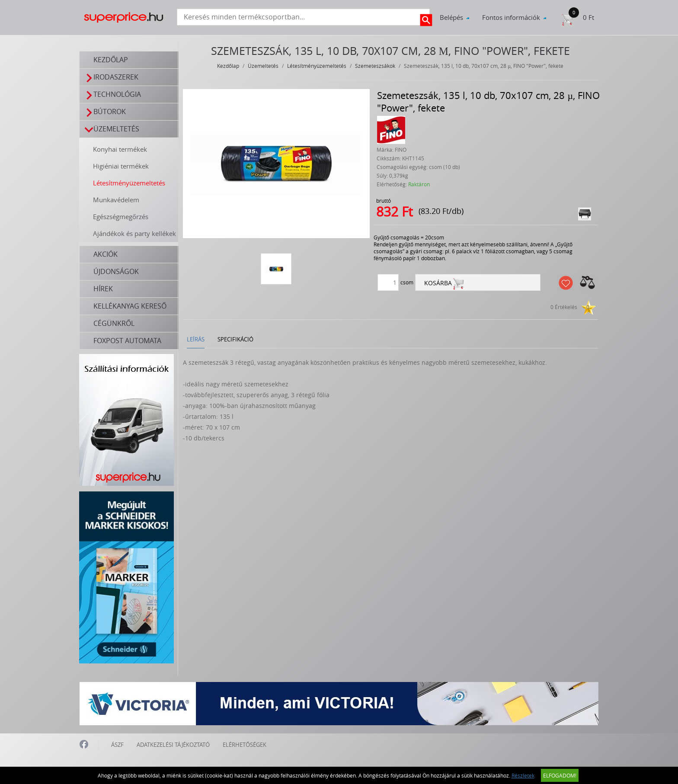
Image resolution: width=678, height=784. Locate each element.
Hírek (104, 289)
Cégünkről (114, 323)
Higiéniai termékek (121, 166)
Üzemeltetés (112, 129)
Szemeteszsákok (376, 66)
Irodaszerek (112, 77)
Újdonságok (117, 271)
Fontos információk (511, 17)
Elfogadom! (560, 775)
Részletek (523, 775)
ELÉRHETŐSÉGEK (245, 744)
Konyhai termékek (120, 149)
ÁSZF (117, 744)
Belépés (451, 17)
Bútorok (106, 112)
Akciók (106, 254)
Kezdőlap (111, 60)
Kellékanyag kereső (130, 306)
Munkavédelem (117, 200)
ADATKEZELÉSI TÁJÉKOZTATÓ (173, 744)
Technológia (113, 94)
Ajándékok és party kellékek (135, 233)
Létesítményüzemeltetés (130, 183)
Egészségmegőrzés (121, 217)
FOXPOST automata (128, 341)
